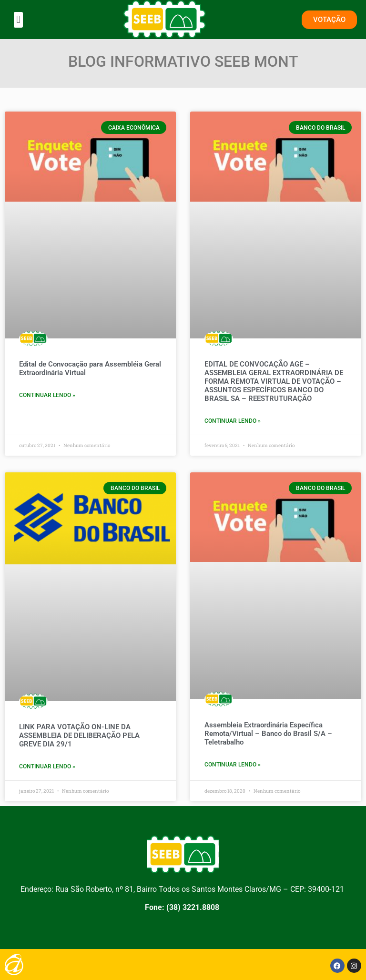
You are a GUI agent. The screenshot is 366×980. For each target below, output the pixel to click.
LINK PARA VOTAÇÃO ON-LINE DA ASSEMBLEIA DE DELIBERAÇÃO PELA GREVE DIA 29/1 (79, 735)
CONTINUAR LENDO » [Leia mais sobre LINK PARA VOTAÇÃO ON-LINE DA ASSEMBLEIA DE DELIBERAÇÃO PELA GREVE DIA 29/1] (47, 766)
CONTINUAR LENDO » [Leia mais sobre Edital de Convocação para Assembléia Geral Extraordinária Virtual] (47, 395)
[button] (18, 20)
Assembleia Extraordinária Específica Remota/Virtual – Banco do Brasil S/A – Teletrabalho (268, 734)
